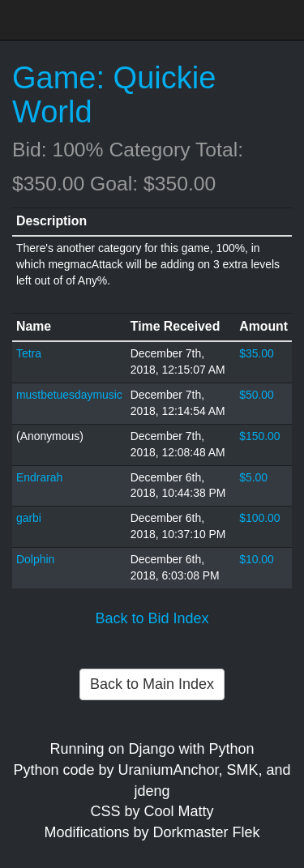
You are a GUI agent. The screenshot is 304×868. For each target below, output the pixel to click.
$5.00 (253, 477)
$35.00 (257, 353)
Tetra (29, 353)
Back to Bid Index (152, 618)
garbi (29, 518)
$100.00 (259, 518)
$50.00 (257, 395)
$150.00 (259, 436)
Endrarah (39, 477)
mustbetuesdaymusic (69, 395)
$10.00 (257, 559)
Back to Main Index (152, 684)
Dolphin (35, 559)
